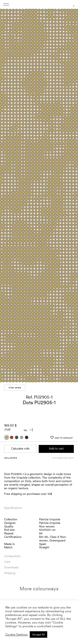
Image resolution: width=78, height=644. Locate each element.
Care (7, 560)
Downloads (11, 565)
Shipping (10, 571)
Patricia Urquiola (50, 517)
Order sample (15, 385)
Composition (12, 554)
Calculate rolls (20, 447)
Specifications (13, 506)
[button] (71, 191)
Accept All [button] (38, 634)
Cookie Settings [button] (16, 635)
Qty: (26, 428)
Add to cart (56, 447)
